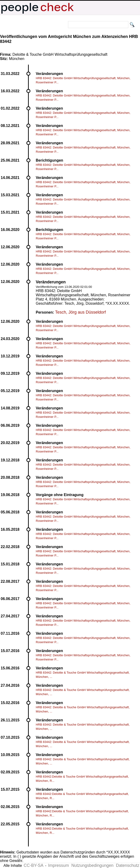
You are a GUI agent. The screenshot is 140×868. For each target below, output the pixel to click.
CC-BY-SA (33, 865)
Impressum (59, 865)
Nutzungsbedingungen (92, 865)
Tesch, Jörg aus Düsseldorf (81, 312)
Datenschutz (128, 865)
